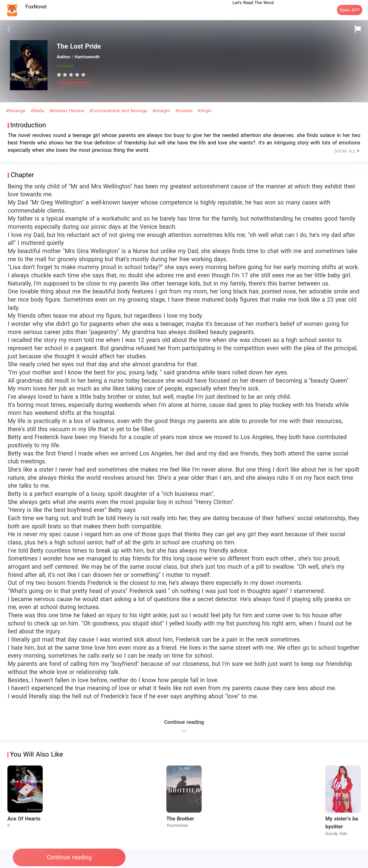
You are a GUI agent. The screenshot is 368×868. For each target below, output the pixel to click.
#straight (162, 111)
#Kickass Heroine (67, 111)
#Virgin (205, 111)
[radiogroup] (71, 75)
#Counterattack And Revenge (119, 111)
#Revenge (16, 111)
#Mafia (38, 111)
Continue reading (69, 857)
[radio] (60, 75)
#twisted (185, 111)
